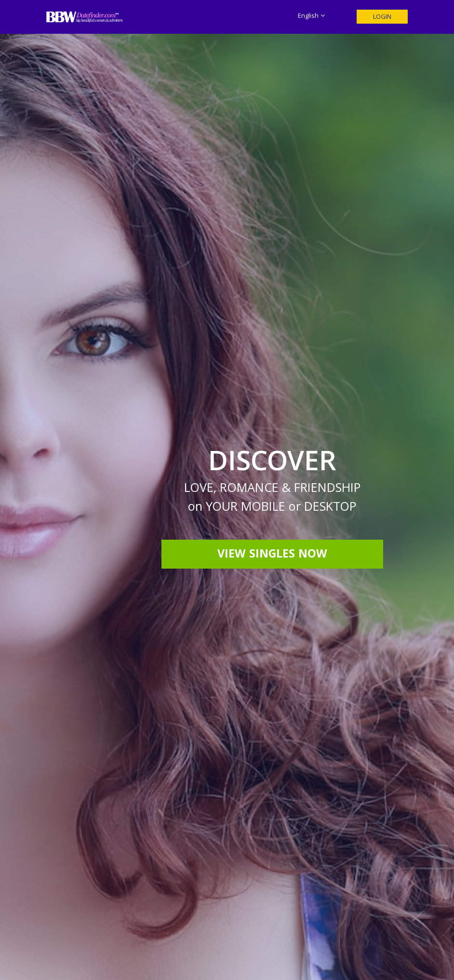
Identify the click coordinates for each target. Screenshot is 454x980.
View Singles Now (272, 555)
